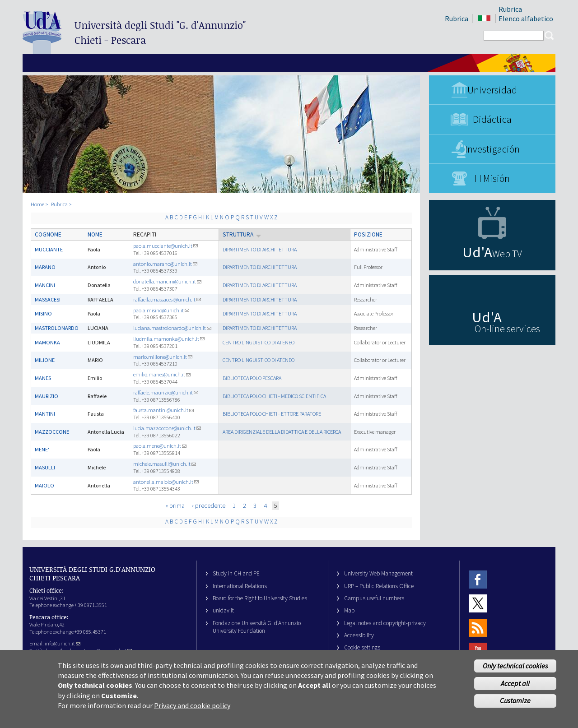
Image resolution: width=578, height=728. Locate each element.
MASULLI (45, 467)
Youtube (478, 651)
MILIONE (45, 360)
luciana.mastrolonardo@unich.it (172, 328)
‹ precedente (209, 505)
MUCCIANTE (49, 249)
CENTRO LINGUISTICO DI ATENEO (259, 342)
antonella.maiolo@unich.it (166, 482)
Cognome (48, 234)
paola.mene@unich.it (160, 446)
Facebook (478, 579)
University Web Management (378, 573)
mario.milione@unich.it (163, 357)
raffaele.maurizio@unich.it (166, 392)
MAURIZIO (47, 396)
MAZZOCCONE (52, 432)
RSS (478, 628)
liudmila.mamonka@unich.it (169, 339)
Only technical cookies (515, 669)
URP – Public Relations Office (379, 586)
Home (37, 204)
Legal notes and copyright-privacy (385, 623)
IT (484, 19)
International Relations (240, 586)
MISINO (43, 313)
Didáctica (492, 119)
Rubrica (457, 19)
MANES (43, 378)
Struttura (242, 234)
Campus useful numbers (374, 598)
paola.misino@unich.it (161, 310)
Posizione (368, 234)
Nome (95, 234)
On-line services (507, 329)
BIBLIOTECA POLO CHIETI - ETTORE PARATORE (272, 414)
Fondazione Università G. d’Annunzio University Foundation (257, 627)
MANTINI (45, 414)
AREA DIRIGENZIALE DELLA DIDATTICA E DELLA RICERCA (282, 432)
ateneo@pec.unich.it (107, 651)
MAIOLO (44, 485)
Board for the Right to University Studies (260, 598)
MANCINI (45, 285)
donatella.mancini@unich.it (167, 281)
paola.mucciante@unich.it (165, 246)
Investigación (492, 149)
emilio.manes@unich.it (162, 374)
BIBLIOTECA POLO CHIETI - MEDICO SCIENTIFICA (274, 396)
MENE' (42, 449)
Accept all (515, 687)
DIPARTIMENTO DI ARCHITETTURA (260, 249)
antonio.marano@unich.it (165, 264)
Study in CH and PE (236, 573)
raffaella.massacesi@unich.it (167, 299)
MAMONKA (47, 342)
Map (350, 610)
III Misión (492, 178)
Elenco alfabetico (526, 19)
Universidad (492, 90)
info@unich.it (63, 643)
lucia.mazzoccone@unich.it (167, 428)
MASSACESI (48, 299)
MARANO (45, 267)
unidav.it (223, 610)
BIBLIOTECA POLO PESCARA (252, 378)
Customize (515, 705)
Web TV (507, 254)
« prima (175, 505)
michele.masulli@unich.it (165, 464)
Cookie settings (362, 647)
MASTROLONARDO (57, 328)
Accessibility (359, 635)
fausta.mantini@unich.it (163, 410)
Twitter (478, 604)
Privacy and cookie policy (192, 709)
